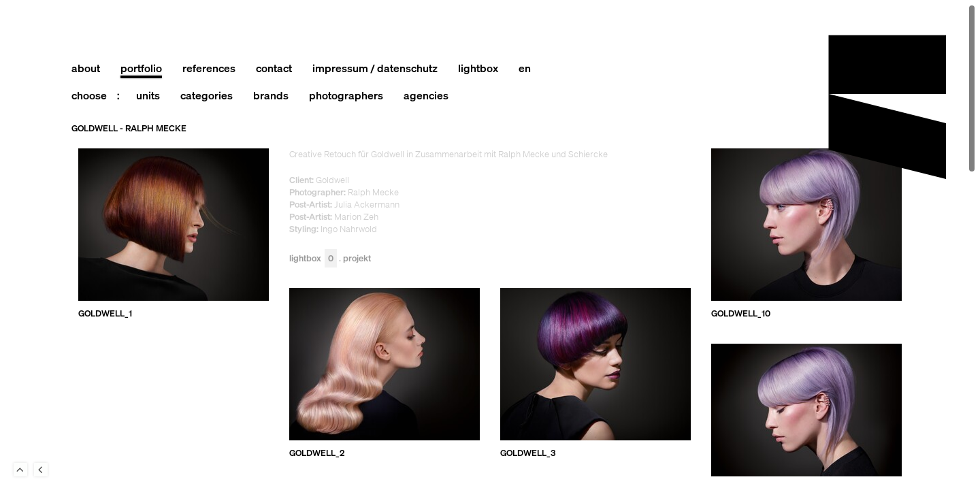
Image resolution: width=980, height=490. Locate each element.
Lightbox (313, 259)
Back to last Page (41, 470)
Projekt (357, 259)
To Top (20, 470)
